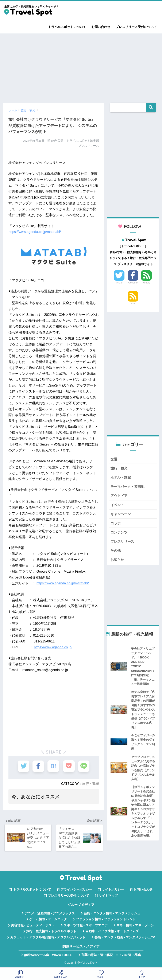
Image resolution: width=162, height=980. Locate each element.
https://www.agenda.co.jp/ (53, 647)
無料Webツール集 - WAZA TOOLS (48, 956)
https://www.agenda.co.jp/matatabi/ (35, 232)
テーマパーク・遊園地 (128, 487)
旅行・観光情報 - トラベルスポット (51, 933)
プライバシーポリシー (76, 891)
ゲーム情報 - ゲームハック (48, 921)
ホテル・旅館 (121, 478)
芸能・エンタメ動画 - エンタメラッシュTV (125, 939)
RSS (133, 303)
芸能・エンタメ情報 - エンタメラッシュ (112, 915)
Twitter (119, 283)
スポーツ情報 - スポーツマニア (86, 927)
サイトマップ (108, 897)
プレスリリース (123, 543)
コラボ (116, 525)
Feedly (147, 283)
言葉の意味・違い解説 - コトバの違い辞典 (111, 956)
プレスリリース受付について (136, 27)
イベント (118, 506)
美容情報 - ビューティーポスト (33, 927)
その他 (116, 552)
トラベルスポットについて (67, 27)
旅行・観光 (90, 784)
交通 (114, 459)
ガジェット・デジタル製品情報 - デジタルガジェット (48, 939)
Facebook (133, 283)
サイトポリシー (113, 891)
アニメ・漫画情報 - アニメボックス (50, 915)
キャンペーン (121, 515)
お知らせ (118, 562)
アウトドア (119, 497)
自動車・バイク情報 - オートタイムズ (112, 933)
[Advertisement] (81, 66)
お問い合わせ (101, 27)
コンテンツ (119, 534)
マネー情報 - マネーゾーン (135, 927)
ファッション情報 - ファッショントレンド (106, 921)
